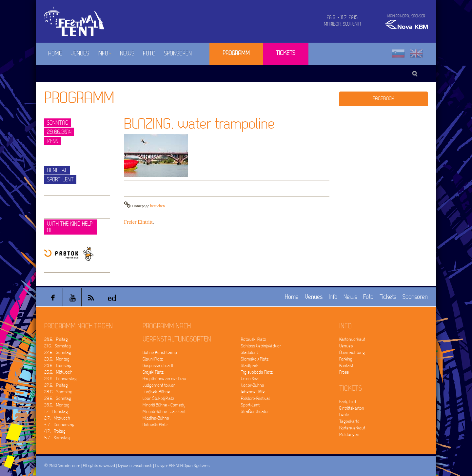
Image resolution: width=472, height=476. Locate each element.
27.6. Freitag (56, 385)
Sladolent (249, 352)
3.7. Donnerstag (59, 425)
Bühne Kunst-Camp (160, 352)
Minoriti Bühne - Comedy (164, 405)
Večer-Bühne (253, 385)
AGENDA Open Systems (189, 466)
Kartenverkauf (352, 339)
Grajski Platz (153, 372)
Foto (149, 54)
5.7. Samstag (57, 438)
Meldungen (349, 435)
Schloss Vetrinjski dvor (261, 346)
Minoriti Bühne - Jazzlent (164, 412)
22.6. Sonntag (58, 352)
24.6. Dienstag (58, 366)
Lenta (344, 415)
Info (105, 54)
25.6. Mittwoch (58, 372)
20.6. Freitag (56, 339)
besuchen (157, 206)
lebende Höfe (253, 392)
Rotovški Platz (155, 425)
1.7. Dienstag (56, 412)
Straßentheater (255, 412)
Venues (80, 54)
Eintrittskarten (352, 408)
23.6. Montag (57, 359)
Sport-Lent (250, 405)
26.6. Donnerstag (60, 379)
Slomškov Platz (255, 359)
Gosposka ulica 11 (158, 366)
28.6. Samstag (58, 392)
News (127, 54)
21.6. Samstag (58, 346)
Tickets (286, 53)
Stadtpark (250, 366)
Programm (236, 53)
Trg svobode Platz (257, 372)
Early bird (348, 402)
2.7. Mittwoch (57, 418)
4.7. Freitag (55, 431)
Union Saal (250, 379)
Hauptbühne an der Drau (164, 379)
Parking (346, 359)
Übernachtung (352, 352)
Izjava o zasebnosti (135, 466)
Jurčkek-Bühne (156, 392)
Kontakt (346, 366)
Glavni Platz (153, 359)
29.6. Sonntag (58, 398)
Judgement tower (159, 385)
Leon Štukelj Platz (158, 398)
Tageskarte (349, 421)
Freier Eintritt (138, 222)
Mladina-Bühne (156, 418)
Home (55, 54)
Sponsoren (178, 54)
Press (344, 372)
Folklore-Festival (255, 398)
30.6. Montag (57, 405)
